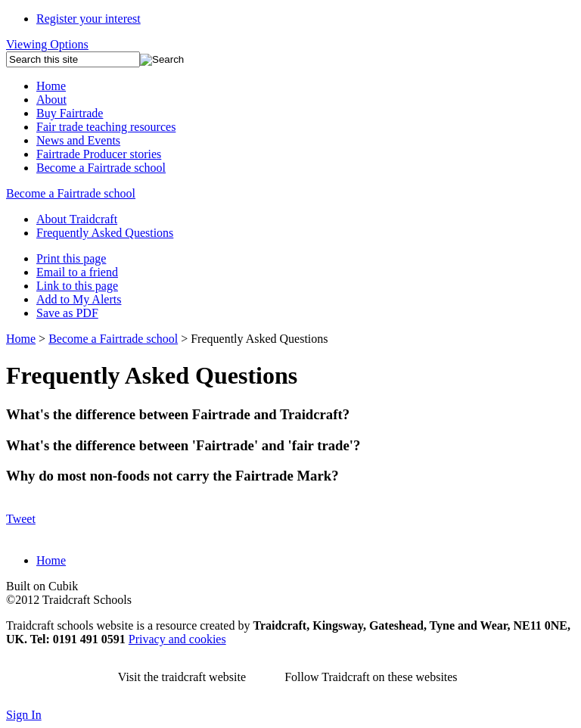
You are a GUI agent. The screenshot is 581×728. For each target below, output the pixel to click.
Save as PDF (67, 313)
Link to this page (77, 286)
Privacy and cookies (177, 639)
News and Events (78, 140)
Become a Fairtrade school (101, 168)
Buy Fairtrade (70, 113)
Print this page (71, 258)
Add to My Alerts (79, 299)
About (51, 100)
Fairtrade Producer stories (99, 154)
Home (51, 86)
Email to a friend (77, 272)
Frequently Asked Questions (105, 233)
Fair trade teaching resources (106, 127)
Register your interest (89, 19)
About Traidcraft (77, 219)
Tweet (21, 519)
